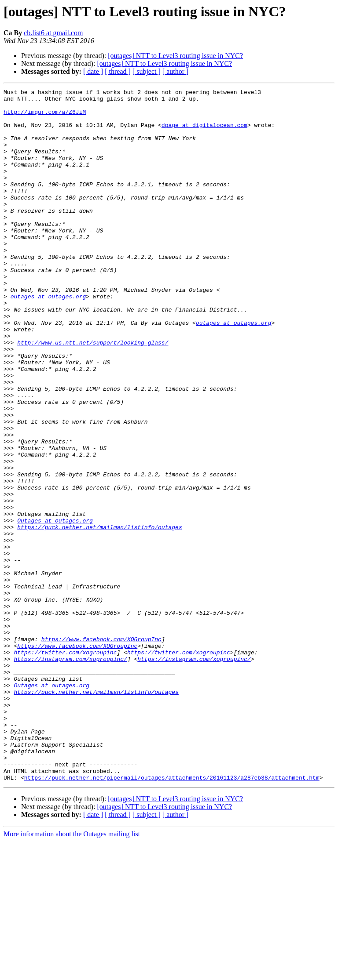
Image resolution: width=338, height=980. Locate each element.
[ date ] (93, 71)
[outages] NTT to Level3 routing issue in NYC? (175, 56)
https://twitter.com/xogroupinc (65, 766)
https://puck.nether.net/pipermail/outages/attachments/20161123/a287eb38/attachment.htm (172, 916)
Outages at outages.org (55, 607)
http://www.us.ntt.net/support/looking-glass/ (93, 394)
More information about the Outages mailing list (72, 972)
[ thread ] (118, 71)
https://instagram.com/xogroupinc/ (70, 773)
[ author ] (176, 71)
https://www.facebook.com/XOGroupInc (101, 750)
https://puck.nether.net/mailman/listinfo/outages (99, 615)
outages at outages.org (48, 338)
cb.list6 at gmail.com (53, 33)
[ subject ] (147, 71)
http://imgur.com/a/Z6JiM (45, 117)
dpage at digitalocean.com (204, 133)
